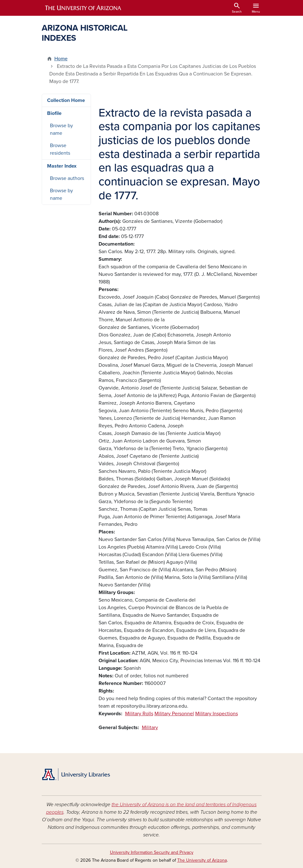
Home (61, 59)
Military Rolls (139, 714)
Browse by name (61, 129)
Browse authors (67, 178)
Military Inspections (217, 714)
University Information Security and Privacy (152, 852)
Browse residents (60, 149)
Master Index (62, 166)
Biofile (54, 113)
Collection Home (66, 100)
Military (150, 728)
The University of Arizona (202, 860)
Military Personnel (174, 714)
